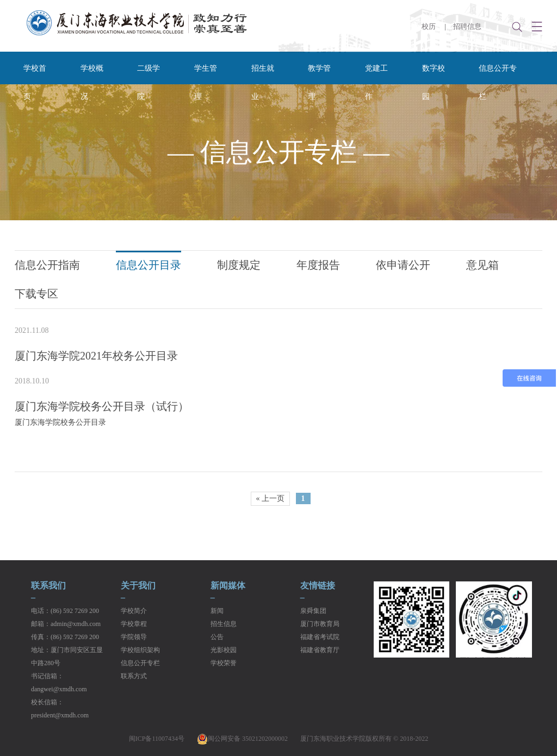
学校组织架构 (140, 650)
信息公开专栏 (140, 663)
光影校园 (224, 650)
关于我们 (138, 586)
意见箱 (482, 265)
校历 (429, 26)
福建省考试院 (320, 637)
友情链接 (318, 586)
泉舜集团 (313, 611)
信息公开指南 (47, 265)
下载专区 (36, 294)
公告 (217, 637)
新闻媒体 (228, 586)
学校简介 (134, 611)
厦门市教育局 (320, 624)
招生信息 (224, 624)
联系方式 (134, 676)
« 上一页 (271, 498)
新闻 (217, 611)
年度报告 (318, 265)
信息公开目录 (148, 265)
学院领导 (134, 637)
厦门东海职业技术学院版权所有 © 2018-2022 (364, 739)
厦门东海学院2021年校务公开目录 (96, 356)
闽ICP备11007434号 (157, 739)
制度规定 (239, 265)
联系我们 (48, 586)
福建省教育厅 (320, 650)
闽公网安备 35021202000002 (242, 739)
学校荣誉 (224, 663)
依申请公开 (403, 265)
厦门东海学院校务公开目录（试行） (102, 406)
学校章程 (134, 624)
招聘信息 (467, 26)
